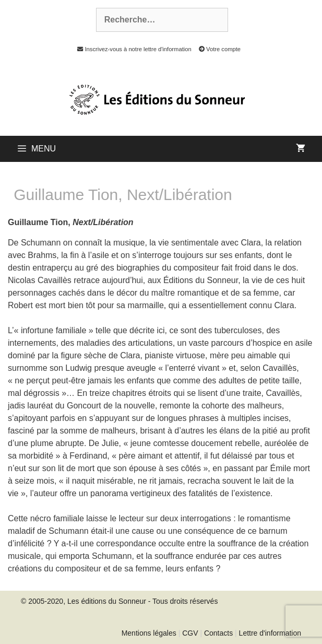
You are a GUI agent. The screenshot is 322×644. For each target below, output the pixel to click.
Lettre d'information (270, 633)
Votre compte (217, 49)
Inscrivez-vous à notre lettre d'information (132, 49)
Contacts (218, 633)
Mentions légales (149, 633)
